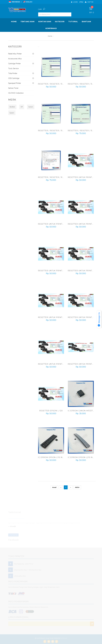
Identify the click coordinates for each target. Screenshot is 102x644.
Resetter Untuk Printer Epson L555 (58, 317)
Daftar (89, 2)
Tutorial (73, 22)
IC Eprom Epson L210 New (82, 457)
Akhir (77, 487)
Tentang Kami (27, 22)
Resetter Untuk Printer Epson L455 (58, 364)
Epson (12, 113)
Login (74, 2)
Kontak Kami (45, 22)
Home (14, 22)
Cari (40, 9)
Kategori (60, 22)
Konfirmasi (51, 28)
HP (22, 107)
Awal (54, 487)
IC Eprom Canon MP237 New (83, 411)
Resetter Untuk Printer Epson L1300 (58, 224)
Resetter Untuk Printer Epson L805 (58, 271)
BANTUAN (86, 22)
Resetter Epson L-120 (51, 411)
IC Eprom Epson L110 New (52, 457)
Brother (12, 107)
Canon (31, 107)
